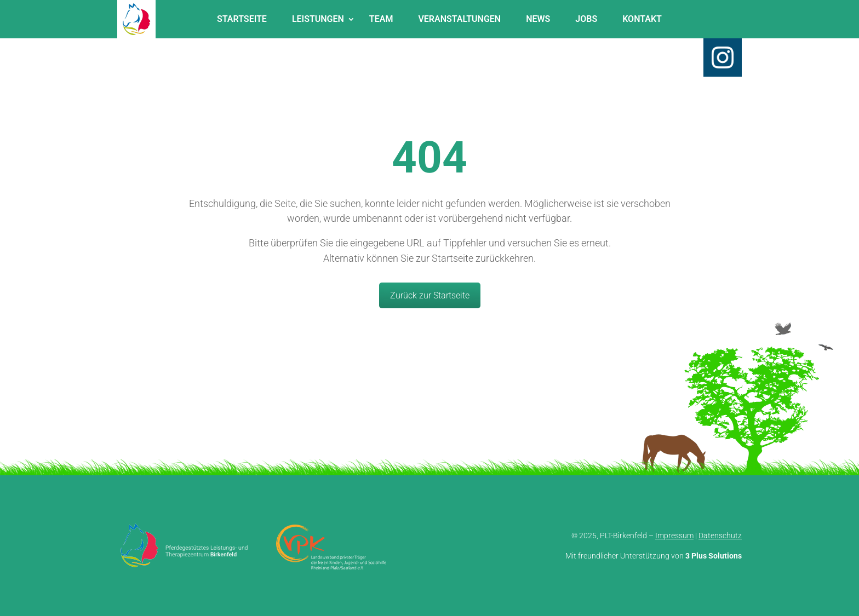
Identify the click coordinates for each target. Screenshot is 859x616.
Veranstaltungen (459, 19)
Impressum (674, 536)
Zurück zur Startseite (430, 295)
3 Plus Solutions (714, 556)
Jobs (586, 19)
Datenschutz (720, 536)
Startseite (242, 19)
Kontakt (642, 19)
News (538, 19)
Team (381, 19)
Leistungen (318, 19)
